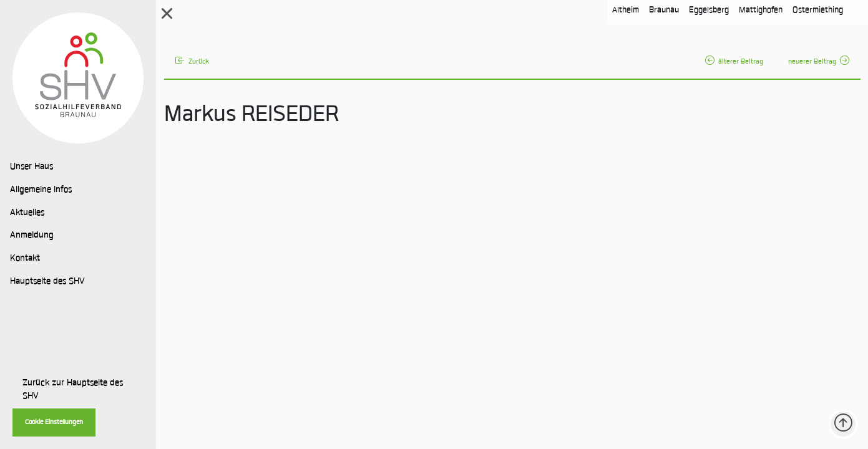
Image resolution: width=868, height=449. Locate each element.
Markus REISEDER (251, 116)
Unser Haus (32, 167)
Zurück (192, 62)
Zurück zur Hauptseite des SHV (73, 390)
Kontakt (25, 259)
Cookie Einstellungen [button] (54, 422)
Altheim (626, 10)
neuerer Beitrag (819, 62)
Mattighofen (761, 10)
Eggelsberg (709, 10)
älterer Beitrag (734, 62)
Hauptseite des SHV (47, 282)
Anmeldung (32, 236)
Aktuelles (27, 213)
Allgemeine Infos (41, 190)
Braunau (664, 10)
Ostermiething (818, 10)
